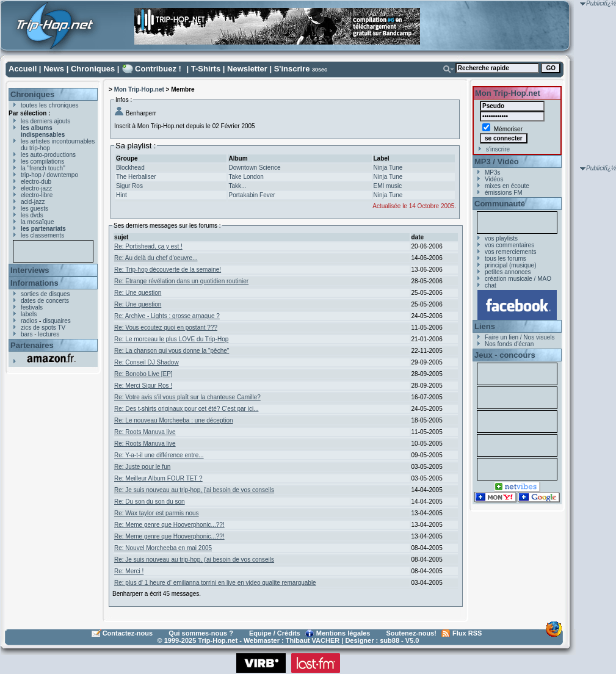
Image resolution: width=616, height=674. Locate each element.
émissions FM (504, 193)
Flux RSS (467, 633)
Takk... (237, 186)
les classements (42, 235)
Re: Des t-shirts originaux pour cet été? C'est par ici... (186, 409)
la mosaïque (37, 222)
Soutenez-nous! (412, 633)
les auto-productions (48, 155)
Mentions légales (343, 633)
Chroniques (93, 69)
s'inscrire (498, 149)
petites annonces (508, 272)
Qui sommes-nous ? (201, 633)
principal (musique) (510, 265)
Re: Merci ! (129, 571)
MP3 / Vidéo (497, 161)
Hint (121, 195)
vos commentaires (509, 245)
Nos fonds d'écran (509, 344)
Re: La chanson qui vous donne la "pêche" (172, 351)
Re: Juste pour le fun (142, 467)
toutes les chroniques (50, 105)
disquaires (57, 321)
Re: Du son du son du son (150, 502)
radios (29, 321)
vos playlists (501, 238)
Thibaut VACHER (313, 640)
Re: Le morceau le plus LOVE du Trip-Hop (171, 339)
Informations (34, 283)
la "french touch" (43, 168)
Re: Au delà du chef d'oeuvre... (156, 258)
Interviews (30, 270)
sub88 (390, 640)
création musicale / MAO (518, 279)
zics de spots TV (43, 328)
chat (491, 285)
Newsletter (247, 69)
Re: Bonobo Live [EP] (143, 374)
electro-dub (36, 182)
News (54, 69)
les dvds (32, 215)
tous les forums (505, 259)
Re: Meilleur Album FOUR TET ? (158, 478)
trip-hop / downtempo (49, 175)
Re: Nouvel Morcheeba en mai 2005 (163, 548)
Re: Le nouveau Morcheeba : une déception (174, 420)
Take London (246, 177)
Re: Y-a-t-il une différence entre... (159, 455)
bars (27, 334)
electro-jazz (36, 188)
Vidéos (494, 179)
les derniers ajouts (45, 121)
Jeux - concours (505, 355)
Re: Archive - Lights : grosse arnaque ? (167, 316)
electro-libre (37, 195)
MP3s (493, 172)
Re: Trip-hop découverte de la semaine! (168, 270)
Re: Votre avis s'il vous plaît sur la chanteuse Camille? (187, 397)
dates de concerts (45, 301)
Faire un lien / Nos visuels (520, 337)
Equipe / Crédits (275, 633)
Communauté (500, 204)
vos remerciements (510, 252)
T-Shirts (206, 69)
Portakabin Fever (252, 195)
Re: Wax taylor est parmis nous (157, 513)
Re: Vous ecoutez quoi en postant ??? (166, 328)
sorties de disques (45, 294)
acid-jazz (33, 202)
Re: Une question (138, 293)
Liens (485, 326)
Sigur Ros (129, 186)
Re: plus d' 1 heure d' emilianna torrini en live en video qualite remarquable (215, 583)
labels (29, 314)
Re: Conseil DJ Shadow (147, 362)
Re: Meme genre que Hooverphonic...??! (169, 525)
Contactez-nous (128, 633)
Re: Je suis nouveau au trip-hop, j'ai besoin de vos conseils (194, 490)
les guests (34, 208)
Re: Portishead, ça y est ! (148, 246)
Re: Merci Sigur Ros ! (143, 386)
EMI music (388, 186)
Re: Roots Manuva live (145, 432)
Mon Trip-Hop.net (139, 89)
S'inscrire (292, 69)
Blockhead (130, 168)
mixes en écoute (507, 186)
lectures (49, 334)
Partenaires (32, 345)
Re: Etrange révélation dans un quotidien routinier (181, 281)
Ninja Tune (388, 168)
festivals (32, 307)
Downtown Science (254, 168)
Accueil (23, 69)
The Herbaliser (136, 177)
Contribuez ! (158, 69)
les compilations (42, 161)
